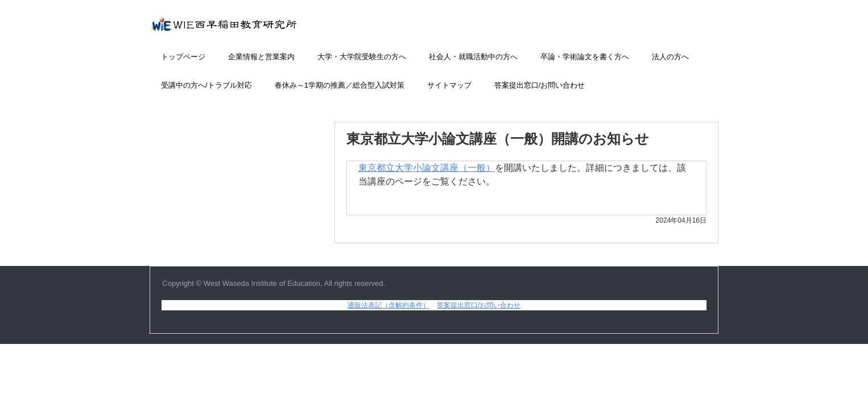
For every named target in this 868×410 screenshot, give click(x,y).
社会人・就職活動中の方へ (473, 57)
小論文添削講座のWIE (249, 30)
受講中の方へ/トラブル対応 (206, 85)
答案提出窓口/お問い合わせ (540, 85)
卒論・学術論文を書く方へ (585, 57)
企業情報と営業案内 (261, 57)
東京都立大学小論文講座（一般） (427, 168)
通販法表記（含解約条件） (388, 305)
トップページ (183, 57)
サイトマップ (449, 85)
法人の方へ (670, 57)
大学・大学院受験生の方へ (362, 57)
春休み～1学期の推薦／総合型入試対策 (340, 85)
